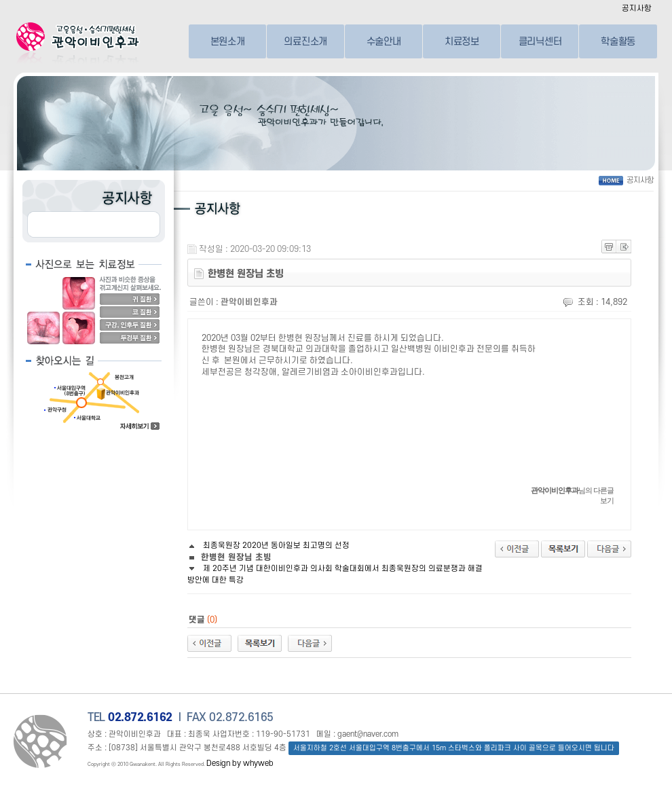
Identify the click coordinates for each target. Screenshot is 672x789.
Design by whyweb (240, 764)
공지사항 (637, 8)
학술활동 (618, 41)
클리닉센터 (540, 41)
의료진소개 (305, 41)
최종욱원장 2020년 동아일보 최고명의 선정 (268, 546)
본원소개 (228, 41)
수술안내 (384, 41)
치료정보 (462, 41)
